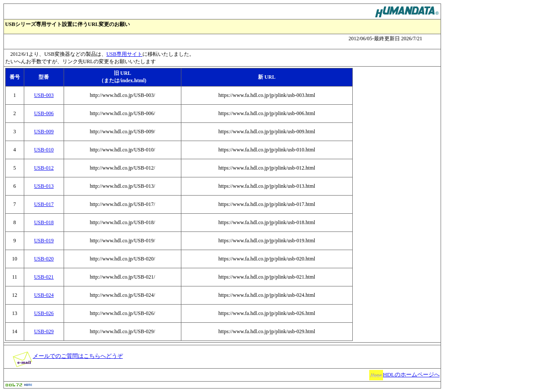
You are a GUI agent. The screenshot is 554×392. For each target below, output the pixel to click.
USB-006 (44, 113)
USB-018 (44, 222)
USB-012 (44, 168)
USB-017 (44, 204)
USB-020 (44, 259)
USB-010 (44, 150)
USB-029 (44, 331)
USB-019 (44, 241)
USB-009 (44, 132)
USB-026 (44, 313)
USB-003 (44, 95)
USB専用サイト (124, 54)
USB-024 (44, 295)
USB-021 (44, 277)
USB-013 (44, 186)
